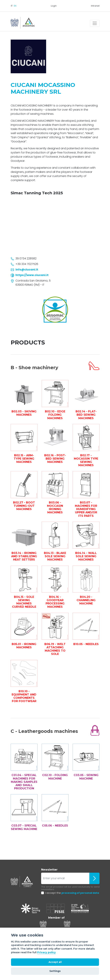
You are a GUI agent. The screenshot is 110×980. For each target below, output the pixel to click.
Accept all (55, 962)
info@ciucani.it (27, 270)
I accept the (72, 893)
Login (54, 6)
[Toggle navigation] (95, 23)
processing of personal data (80, 893)
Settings (55, 971)
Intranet (95, 6)
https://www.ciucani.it (32, 275)
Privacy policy (46, 952)
